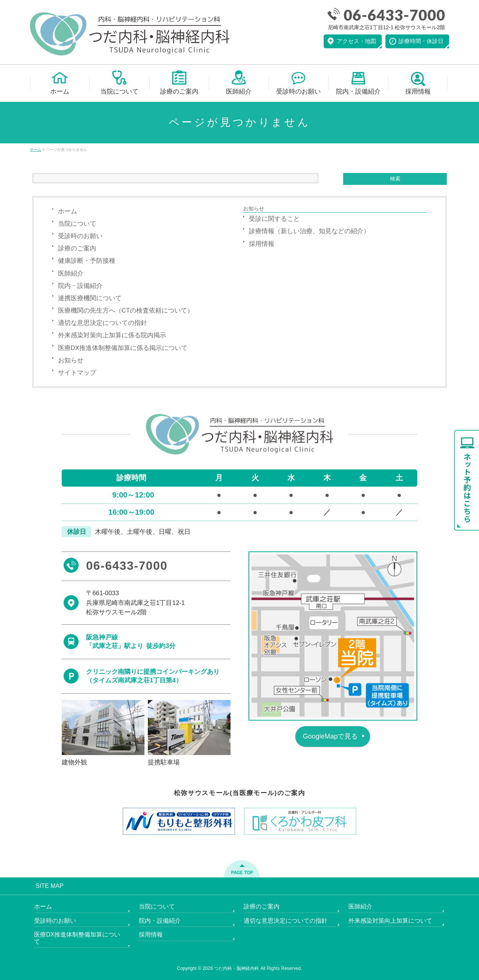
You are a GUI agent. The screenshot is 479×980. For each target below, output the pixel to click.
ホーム (68, 211)
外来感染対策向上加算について (390, 921)
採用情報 (262, 244)
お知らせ (71, 360)
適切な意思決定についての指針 (103, 323)
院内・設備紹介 (80, 286)
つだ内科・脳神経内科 (237, 968)
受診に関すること (274, 219)
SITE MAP (50, 886)
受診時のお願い (80, 236)
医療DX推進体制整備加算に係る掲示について (123, 348)
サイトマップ (77, 373)
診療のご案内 (77, 248)
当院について (77, 224)
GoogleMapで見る (330, 736)
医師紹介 (71, 273)
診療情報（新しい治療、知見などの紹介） (309, 231)
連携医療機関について (90, 298)
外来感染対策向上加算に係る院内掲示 (112, 335)
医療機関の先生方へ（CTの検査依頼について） (126, 311)
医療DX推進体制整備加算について (77, 938)
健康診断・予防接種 (87, 261)
